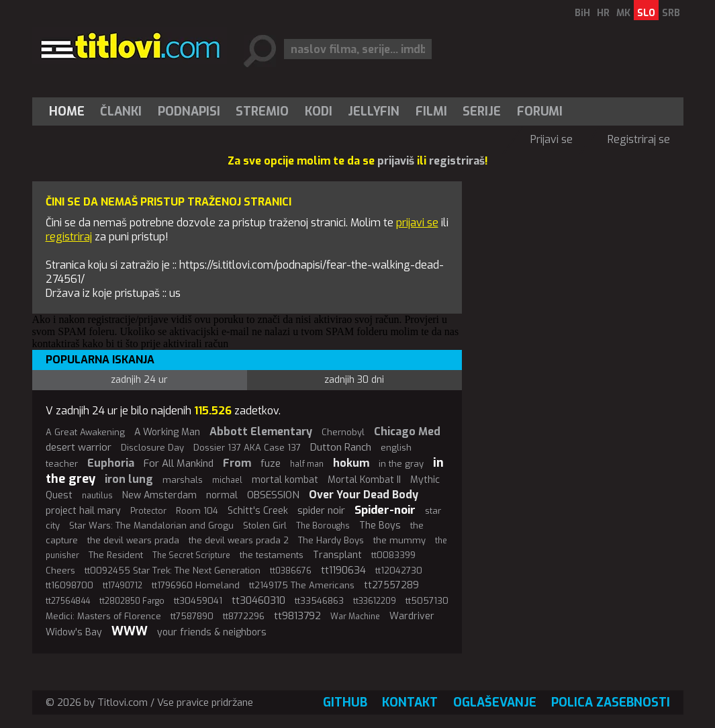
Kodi (319, 111)
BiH (582, 13)
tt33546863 (319, 601)
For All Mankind (179, 463)
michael (227, 480)
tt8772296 (244, 616)
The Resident (116, 555)
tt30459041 (198, 601)
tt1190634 (343, 570)
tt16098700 (69, 585)
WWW (130, 631)
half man (307, 464)
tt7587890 (192, 616)
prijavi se (417, 223)
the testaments (272, 555)
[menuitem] (70, 111)
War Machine (355, 617)
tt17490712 (123, 586)
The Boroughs (323, 526)
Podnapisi (189, 111)
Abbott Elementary (261, 431)
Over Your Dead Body (364, 495)
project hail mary (83, 511)
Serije (482, 111)
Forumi (540, 111)
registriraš (457, 161)
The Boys (380, 526)
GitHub (345, 702)
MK (623, 13)
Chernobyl (343, 432)
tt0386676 (291, 571)
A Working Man (167, 432)
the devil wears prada (133, 540)
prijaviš (396, 161)
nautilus (97, 496)
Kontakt (410, 702)
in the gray (401, 464)
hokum (351, 463)
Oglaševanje (495, 702)
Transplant (337, 555)
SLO (646, 13)
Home (67, 111)
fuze (271, 463)
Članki (121, 111)
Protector (148, 511)
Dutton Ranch (341, 447)
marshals (183, 480)
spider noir (321, 510)
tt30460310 (258, 600)
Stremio (262, 111)
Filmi (431, 111)
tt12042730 (399, 571)
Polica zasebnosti (611, 702)
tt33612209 (375, 601)
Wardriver (412, 616)
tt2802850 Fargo (132, 601)
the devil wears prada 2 (239, 540)
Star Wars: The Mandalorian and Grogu (151, 526)
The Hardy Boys (331, 540)
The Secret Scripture (191, 555)
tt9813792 (297, 616)
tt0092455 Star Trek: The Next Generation (173, 571)
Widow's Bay (74, 632)
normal (222, 495)
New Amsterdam (159, 495)
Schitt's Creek (258, 511)
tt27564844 (68, 601)
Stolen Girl (265, 526)
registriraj (69, 237)
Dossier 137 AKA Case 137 (247, 448)
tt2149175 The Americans (302, 585)
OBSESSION (273, 495)
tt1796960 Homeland (196, 585)
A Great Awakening (85, 432)
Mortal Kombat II (364, 480)
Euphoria (111, 463)
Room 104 (197, 511)
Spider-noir (385, 510)
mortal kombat (285, 480)
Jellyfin (374, 111)
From (237, 463)
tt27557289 (391, 585)
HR (603, 13)
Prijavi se (552, 139)
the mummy (399, 540)
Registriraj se (639, 139)
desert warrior (79, 447)
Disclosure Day (152, 448)
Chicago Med (407, 431)
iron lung (129, 479)
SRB (671, 13)
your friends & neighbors (212, 632)
